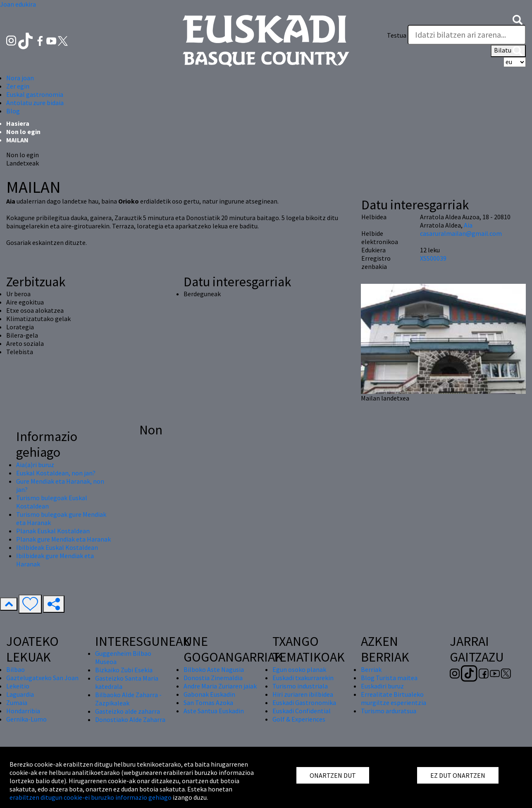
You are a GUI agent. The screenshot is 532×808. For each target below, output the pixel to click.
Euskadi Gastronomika (304, 703)
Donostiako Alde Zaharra (130, 719)
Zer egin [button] (18, 86)
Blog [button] (13, 111)
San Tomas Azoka (208, 703)
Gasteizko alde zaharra (128, 711)
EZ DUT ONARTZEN (458, 775)
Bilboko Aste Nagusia (214, 669)
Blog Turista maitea (389, 678)
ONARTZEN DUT (333, 775)
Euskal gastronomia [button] (35, 94)
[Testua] (467, 35)
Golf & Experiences (299, 719)
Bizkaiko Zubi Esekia (124, 670)
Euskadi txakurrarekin (303, 678)
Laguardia (20, 694)
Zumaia (17, 703)
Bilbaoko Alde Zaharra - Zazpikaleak (128, 699)
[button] (518, 19)
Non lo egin (23, 132)
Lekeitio (18, 686)
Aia (468, 225)
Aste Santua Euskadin (214, 711)
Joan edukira (18, 4)
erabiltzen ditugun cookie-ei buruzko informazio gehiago (91, 797)
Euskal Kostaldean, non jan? (56, 473)
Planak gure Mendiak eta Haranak (63, 539)
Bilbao (16, 669)
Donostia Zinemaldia (213, 678)
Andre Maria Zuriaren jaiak (220, 686)
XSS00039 (433, 258)
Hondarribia (23, 711)
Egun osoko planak (299, 669)
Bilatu (508, 51)
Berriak (371, 669)
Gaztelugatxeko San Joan (42, 678)
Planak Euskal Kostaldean (53, 531)
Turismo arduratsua (389, 711)
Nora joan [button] (20, 78)
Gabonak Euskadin (209, 694)
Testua (397, 35)
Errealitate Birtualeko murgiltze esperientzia (394, 698)
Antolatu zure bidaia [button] (35, 103)
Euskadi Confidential (302, 711)
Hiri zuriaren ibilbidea (303, 694)
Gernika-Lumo (26, 719)
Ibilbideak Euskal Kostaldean (57, 547)
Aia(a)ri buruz (35, 465)
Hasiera (18, 123)
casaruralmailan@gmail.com (461, 233)
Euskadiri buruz (382, 686)
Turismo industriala (300, 686)
